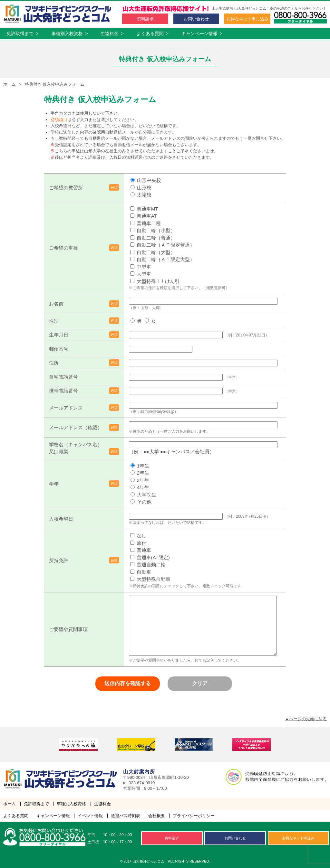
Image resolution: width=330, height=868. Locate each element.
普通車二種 (146, 223)
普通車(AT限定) (150, 557)
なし (138, 536)
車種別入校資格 (69, 33)
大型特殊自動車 (150, 579)
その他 (141, 502)
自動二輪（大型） (153, 252)
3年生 (140, 480)
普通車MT (144, 209)
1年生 (140, 466)
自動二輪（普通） (153, 238)
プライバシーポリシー (194, 816)
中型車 (141, 267)
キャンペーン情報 (202, 33)
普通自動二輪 (148, 565)
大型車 (141, 274)
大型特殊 (143, 281)
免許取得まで (22, 33)
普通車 (141, 550)
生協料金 (112, 33)
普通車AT (144, 216)
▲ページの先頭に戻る (306, 719)
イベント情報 (90, 816)
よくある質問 (153, 33)
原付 (138, 543)
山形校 (141, 188)
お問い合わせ (196, 19)
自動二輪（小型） (153, 230)
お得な (247, 19)
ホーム (10, 84)
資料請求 (145, 19)
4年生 (140, 487)
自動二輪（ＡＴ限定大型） (162, 259)
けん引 (169, 281)
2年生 (140, 473)
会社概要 (157, 816)
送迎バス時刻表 (126, 816)
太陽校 (141, 195)
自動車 (141, 572)
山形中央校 (146, 180)
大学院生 (143, 495)
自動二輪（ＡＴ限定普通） (162, 245)
